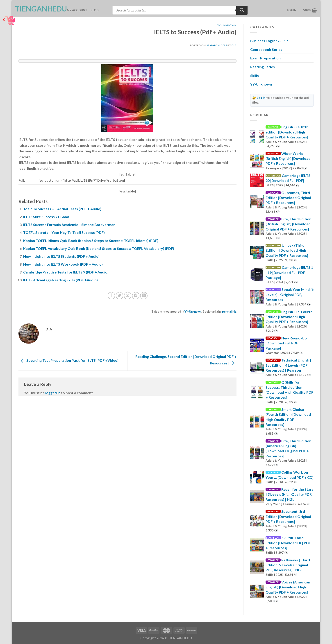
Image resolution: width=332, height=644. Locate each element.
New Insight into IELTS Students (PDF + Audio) (61, 256)
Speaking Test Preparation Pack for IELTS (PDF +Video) (68, 360)
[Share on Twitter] (119, 296)
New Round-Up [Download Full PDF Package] (286, 343)
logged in (53, 393)
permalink (229, 312)
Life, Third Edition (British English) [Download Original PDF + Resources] (288, 224)
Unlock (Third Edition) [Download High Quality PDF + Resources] (287, 250)
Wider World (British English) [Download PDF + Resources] (288, 158)
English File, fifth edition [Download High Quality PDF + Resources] (287, 132)
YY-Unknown (227, 25)
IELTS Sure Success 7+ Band (46, 217)
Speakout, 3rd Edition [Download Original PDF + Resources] (288, 516)
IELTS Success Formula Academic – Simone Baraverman (69, 225)
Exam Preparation (265, 58)
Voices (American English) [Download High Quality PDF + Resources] (288, 587)
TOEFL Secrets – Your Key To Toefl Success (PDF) (64, 232)
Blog (95, 10)
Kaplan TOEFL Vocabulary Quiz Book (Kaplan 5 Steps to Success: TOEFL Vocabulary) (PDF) (99, 248)
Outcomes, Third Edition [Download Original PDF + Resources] (288, 198)
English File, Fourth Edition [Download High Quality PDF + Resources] (289, 317)
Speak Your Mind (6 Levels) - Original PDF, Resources (290, 294)
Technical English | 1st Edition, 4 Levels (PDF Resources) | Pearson (288, 365)
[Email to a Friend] (128, 296)
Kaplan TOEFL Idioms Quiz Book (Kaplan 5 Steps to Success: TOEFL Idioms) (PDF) (91, 241)
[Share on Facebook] (111, 296)
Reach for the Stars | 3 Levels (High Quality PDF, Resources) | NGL (290, 494)
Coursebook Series (266, 49)
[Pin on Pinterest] (136, 296)
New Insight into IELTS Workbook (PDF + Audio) (63, 264)
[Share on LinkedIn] (144, 296)
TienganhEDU (38, 9)
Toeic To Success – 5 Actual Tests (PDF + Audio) (62, 209)
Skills (255, 76)
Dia (234, 45)
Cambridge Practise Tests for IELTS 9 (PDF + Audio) (66, 272)
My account (77, 10)
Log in (261, 98)
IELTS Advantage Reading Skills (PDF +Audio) (60, 280)
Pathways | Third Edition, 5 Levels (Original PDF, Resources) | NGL (288, 565)
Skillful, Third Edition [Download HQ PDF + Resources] (288, 543)
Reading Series (263, 67)
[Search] (242, 10)
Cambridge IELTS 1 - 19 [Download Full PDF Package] (289, 272)
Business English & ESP (269, 41)
